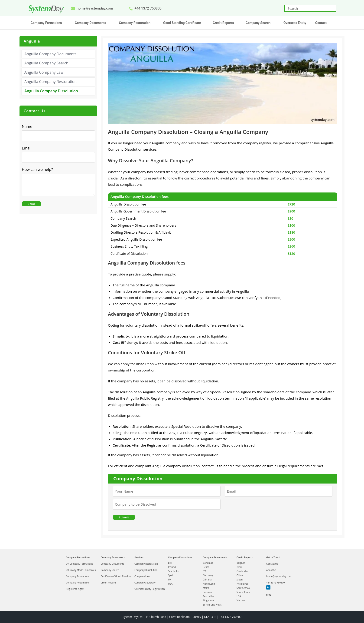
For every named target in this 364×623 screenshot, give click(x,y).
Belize (206, 567)
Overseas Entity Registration (150, 589)
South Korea (243, 592)
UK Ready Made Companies (81, 570)
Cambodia (242, 571)
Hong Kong (209, 584)
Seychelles (174, 571)
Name (27, 126)
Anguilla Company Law (44, 72)
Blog (269, 595)
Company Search (110, 570)
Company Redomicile (77, 583)
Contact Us (272, 564)
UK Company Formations (79, 564)
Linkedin (268, 587)
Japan (240, 580)
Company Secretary (145, 583)
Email (28, 148)
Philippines (242, 584)
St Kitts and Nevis (212, 605)
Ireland (172, 567)
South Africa (243, 588)
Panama (207, 592)
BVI (170, 563)
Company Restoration (146, 564)
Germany (208, 575)
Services (139, 557)
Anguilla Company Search (46, 63)
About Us (271, 570)
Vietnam (241, 600)
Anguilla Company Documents (50, 54)
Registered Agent (75, 589)
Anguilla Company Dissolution (51, 91)
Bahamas (208, 563)
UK (170, 580)
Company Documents (113, 557)
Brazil (240, 567)
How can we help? (39, 170)
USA (170, 584)
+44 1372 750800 (276, 583)
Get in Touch (273, 557)
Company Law (142, 576)
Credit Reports (109, 583)
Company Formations (78, 557)
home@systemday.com (279, 576)
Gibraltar (208, 580)
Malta (206, 588)
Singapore (208, 600)
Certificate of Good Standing (116, 576)
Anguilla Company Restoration (50, 82)
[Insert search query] (310, 8)
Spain (171, 575)
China (240, 575)
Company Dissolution (146, 570)
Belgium (241, 563)
